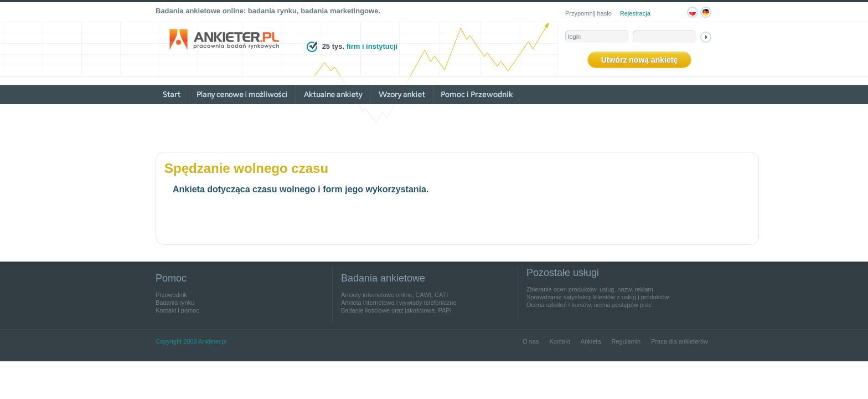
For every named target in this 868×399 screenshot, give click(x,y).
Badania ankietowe (383, 278)
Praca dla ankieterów (680, 341)
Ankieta (591, 341)
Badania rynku (175, 303)
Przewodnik (171, 295)
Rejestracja (635, 13)
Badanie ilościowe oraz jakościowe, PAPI (396, 310)
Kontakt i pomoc (177, 310)
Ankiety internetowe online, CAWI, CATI (394, 295)
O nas (531, 341)
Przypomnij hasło (588, 13)
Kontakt (559, 341)
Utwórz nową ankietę (639, 60)
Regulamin (626, 341)
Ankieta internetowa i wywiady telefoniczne (399, 303)
